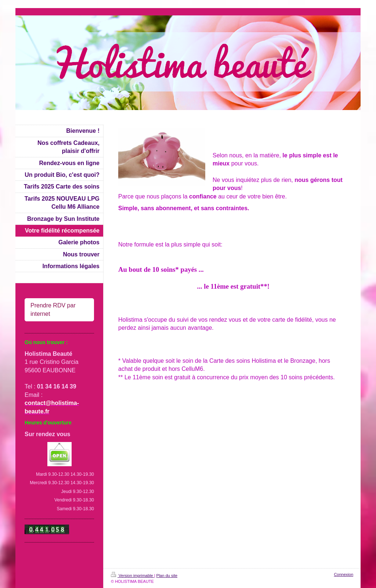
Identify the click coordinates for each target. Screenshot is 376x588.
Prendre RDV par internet (53, 309)
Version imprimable (133, 576)
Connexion (344, 574)
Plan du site (167, 576)
